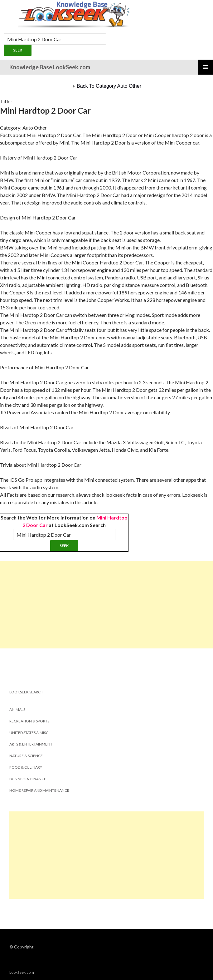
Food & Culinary (26, 767)
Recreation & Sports (29, 721)
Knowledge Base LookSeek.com (50, 67)
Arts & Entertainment (31, 744)
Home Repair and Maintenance (39, 790)
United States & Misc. (29, 733)
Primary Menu (206, 67)
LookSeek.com (22, 972)
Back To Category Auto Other (106, 86)
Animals (17, 709)
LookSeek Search (26, 692)
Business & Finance (28, 779)
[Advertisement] (106, 605)
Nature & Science (26, 756)
